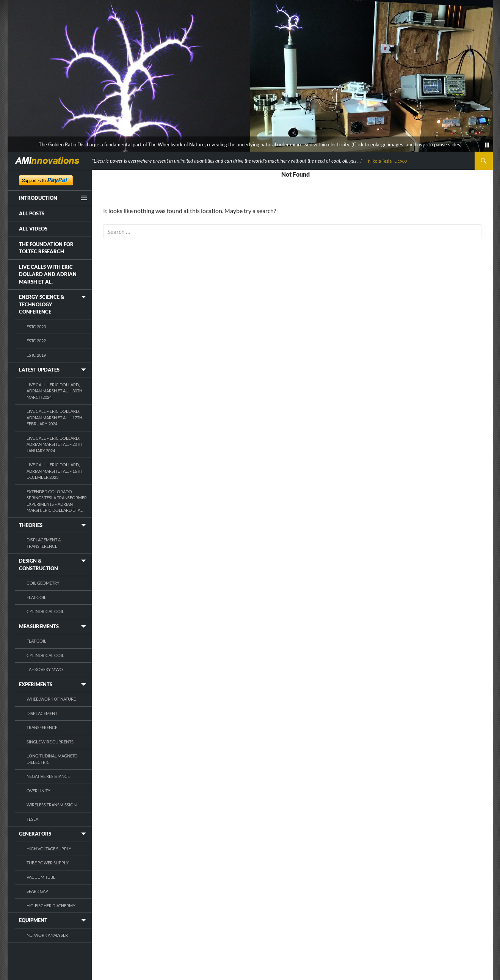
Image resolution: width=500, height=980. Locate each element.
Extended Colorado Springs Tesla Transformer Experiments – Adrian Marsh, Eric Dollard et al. (57, 501)
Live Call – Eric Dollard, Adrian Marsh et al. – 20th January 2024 (54, 444)
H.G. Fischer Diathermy (51, 906)
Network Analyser (47, 935)
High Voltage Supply (49, 849)
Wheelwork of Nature (51, 699)
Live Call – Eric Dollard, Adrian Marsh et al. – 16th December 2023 (54, 471)
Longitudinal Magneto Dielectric (52, 759)
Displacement (42, 713)
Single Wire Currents (50, 742)
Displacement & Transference (44, 543)
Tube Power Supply (48, 863)
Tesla (32, 819)
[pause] (487, 145)
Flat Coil (36, 597)
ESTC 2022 (36, 341)
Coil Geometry (43, 583)
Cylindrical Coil (45, 611)
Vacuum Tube (41, 877)
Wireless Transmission (52, 805)
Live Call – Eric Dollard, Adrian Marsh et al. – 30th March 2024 (54, 391)
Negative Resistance (48, 776)
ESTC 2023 (36, 327)
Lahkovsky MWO (45, 669)
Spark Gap (37, 891)
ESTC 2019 (36, 355)
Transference (42, 727)
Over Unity (38, 791)
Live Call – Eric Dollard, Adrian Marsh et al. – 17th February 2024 (54, 417)
